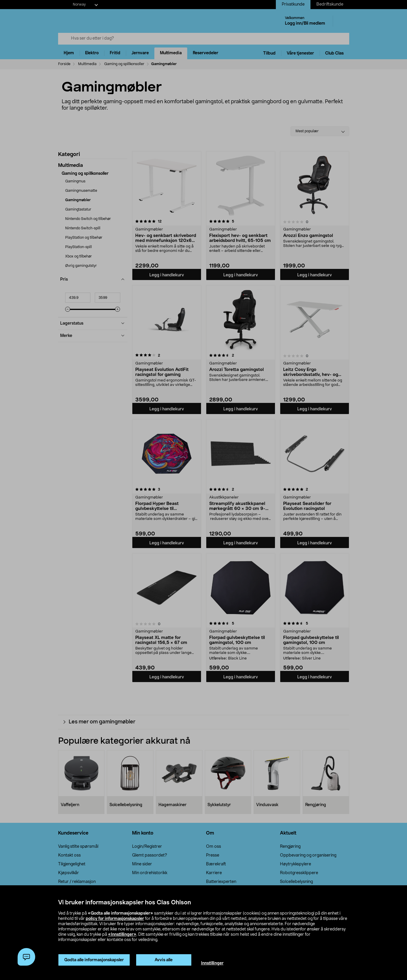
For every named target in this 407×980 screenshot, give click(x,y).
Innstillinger (212, 963)
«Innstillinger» (122, 935)
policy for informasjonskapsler (115, 919)
